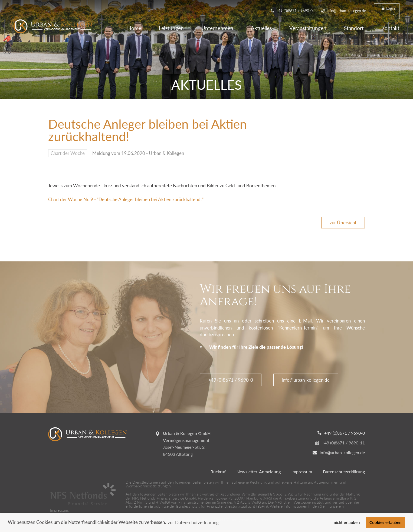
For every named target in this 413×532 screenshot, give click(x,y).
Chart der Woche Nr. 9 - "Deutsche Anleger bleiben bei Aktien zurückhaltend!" (126, 199)
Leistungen (171, 28)
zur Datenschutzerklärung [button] (193, 522)
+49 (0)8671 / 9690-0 (231, 380)
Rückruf (218, 472)
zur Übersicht (343, 223)
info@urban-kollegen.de (306, 380)
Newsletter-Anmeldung (259, 472)
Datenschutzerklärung (344, 472)
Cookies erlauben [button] (385, 522)
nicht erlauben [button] (347, 522)
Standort (354, 28)
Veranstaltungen (308, 28)
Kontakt (390, 28)
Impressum (302, 472)
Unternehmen (217, 28)
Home (134, 28)
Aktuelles (261, 28)
